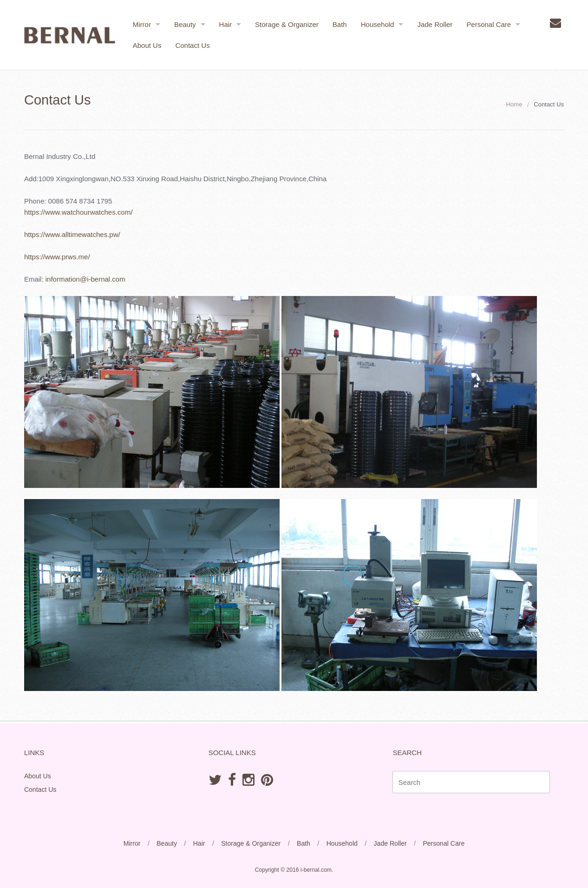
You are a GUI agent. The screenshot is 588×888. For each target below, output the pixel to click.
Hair (226, 24)
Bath (340, 24)
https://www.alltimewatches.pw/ (73, 234)
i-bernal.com (316, 870)
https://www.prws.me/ (58, 257)
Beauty (186, 24)
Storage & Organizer (287, 24)
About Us (148, 45)
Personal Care (490, 24)
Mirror (142, 24)
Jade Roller (436, 24)
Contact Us (193, 45)
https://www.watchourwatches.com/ (79, 212)
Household (378, 24)
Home (513, 104)
